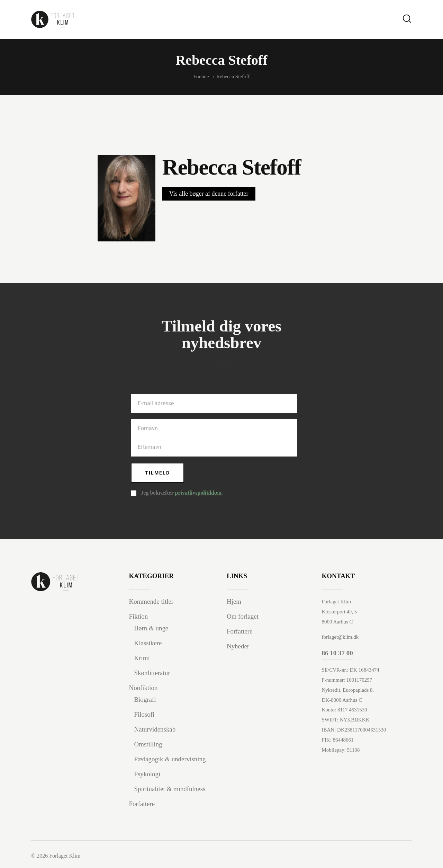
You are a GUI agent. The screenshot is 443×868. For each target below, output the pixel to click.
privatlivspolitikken (198, 493)
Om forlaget (243, 617)
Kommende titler (151, 602)
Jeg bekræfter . (182, 493)
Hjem (234, 602)
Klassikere (148, 643)
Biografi (145, 699)
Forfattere (142, 804)
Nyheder (238, 646)
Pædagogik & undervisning (170, 759)
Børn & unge (151, 628)
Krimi (142, 658)
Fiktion (139, 617)
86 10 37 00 (337, 653)
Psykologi (147, 774)
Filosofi (144, 714)
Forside (201, 77)
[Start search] (407, 19)
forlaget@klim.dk (340, 637)
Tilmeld (158, 473)
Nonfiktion (143, 688)
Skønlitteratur (152, 673)
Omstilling (148, 744)
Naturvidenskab (155, 729)
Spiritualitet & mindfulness (170, 789)
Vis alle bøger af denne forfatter (209, 194)
